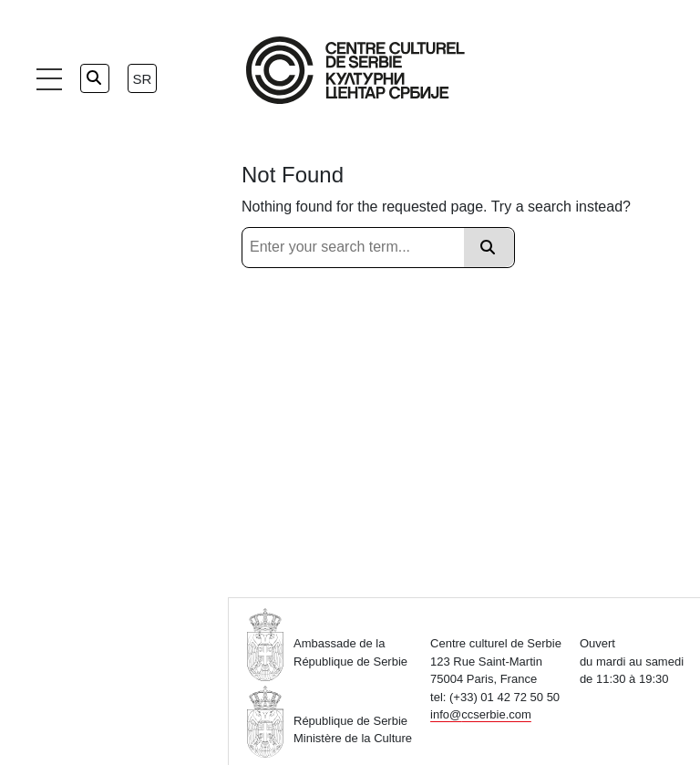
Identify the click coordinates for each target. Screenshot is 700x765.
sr (143, 79)
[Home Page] (355, 70)
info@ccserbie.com (481, 714)
